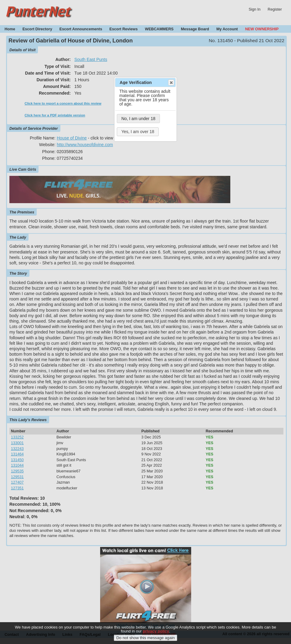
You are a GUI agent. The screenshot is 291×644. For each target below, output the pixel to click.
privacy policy (156, 634)
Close (171, 82)
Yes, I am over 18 (138, 132)
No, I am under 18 (138, 119)
